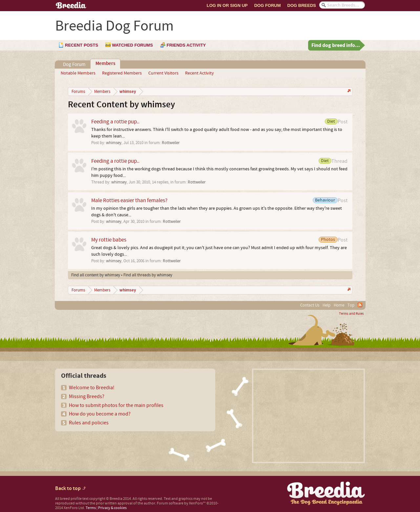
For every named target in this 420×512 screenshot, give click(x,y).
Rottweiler (171, 143)
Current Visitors (163, 73)
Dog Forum (268, 5)
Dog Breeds (302, 5)
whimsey (114, 143)
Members (105, 64)
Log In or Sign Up (227, 5)
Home (339, 305)
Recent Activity (199, 73)
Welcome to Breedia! (92, 388)
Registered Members (122, 73)
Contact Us (310, 305)
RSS (360, 305)
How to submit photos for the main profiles (116, 405)
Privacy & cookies (112, 508)
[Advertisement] (308, 416)
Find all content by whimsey (96, 275)
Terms (91, 508)
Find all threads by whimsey (148, 275)
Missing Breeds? (87, 396)
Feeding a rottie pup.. (115, 122)
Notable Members (78, 73)
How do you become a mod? (100, 414)
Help (326, 305)
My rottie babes (109, 240)
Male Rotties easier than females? (129, 200)
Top (351, 305)
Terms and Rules (351, 314)
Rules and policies (89, 423)
